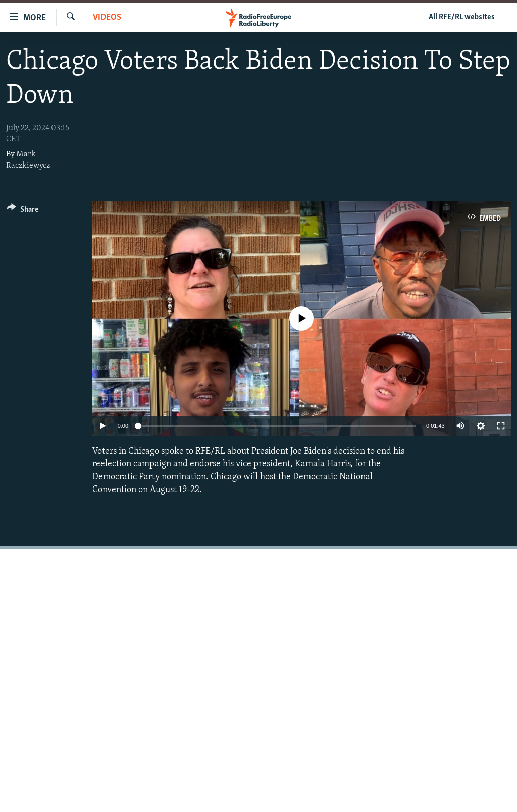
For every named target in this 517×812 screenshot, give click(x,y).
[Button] (22, 211)
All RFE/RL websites (462, 17)
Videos (107, 17)
